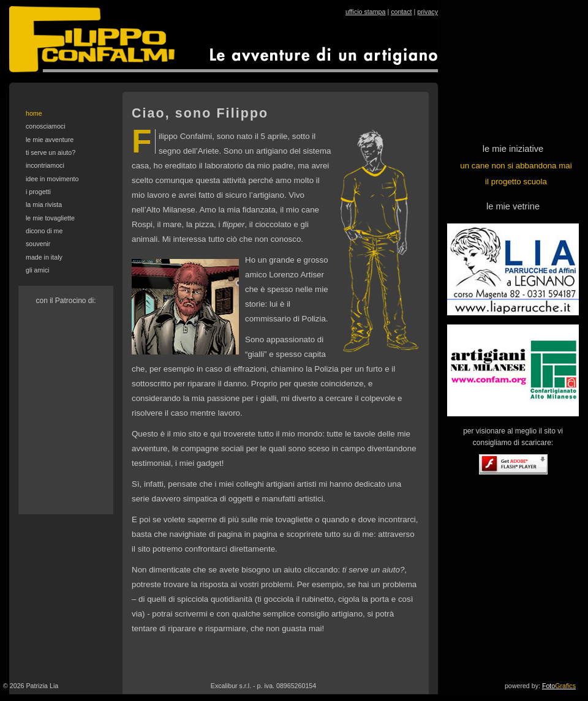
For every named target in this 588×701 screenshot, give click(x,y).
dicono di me (44, 231)
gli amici (38, 270)
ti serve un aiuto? (51, 152)
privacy (428, 12)
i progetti (38, 192)
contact (401, 12)
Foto (559, 686)
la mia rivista (44, 204)
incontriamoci (45, 165)
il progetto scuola (516, 182)
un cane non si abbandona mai (516, 166)
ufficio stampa (366, 12)
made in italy (44, 257)
